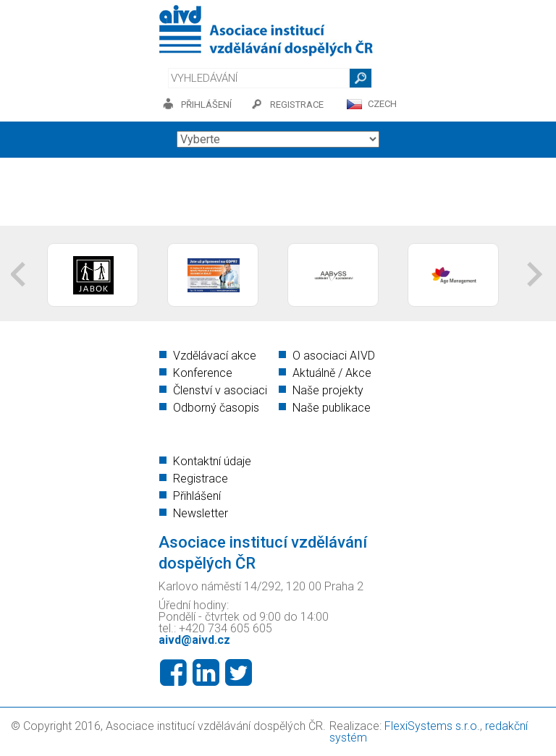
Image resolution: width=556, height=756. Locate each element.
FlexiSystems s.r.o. (432, 726)
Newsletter (201, 513)
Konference (203, 373)
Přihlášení (197, 496)
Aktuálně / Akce (332, 373)
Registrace (201, 479)
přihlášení (206, 105)
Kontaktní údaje (212, 461)
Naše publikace (332, 408)
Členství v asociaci (220, 390)
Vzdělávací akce (215, 356)
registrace (297, 105)
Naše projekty (328, 390)
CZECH (382, 104)
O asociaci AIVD (334, 356)
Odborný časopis (216, 408)
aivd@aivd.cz (194, 640)
